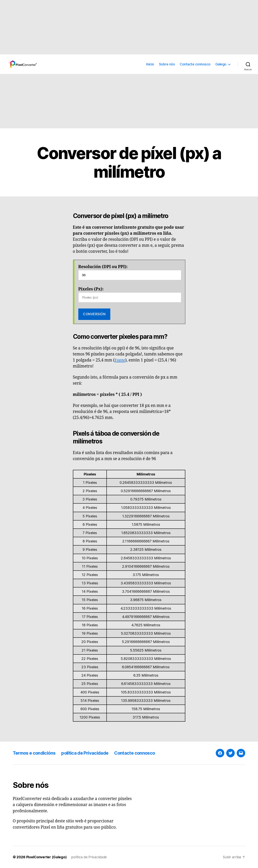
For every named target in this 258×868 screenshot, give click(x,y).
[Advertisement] (116, 27)
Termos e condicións (35, 753)
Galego (221, 64)
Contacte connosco (195, 64)
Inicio (150, 64)
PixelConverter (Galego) (47, 857)
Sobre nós (167, 64)
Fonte (120, 360)
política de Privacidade (88, 753)
